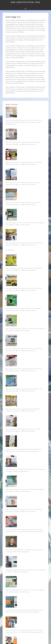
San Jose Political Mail (25, 2)
